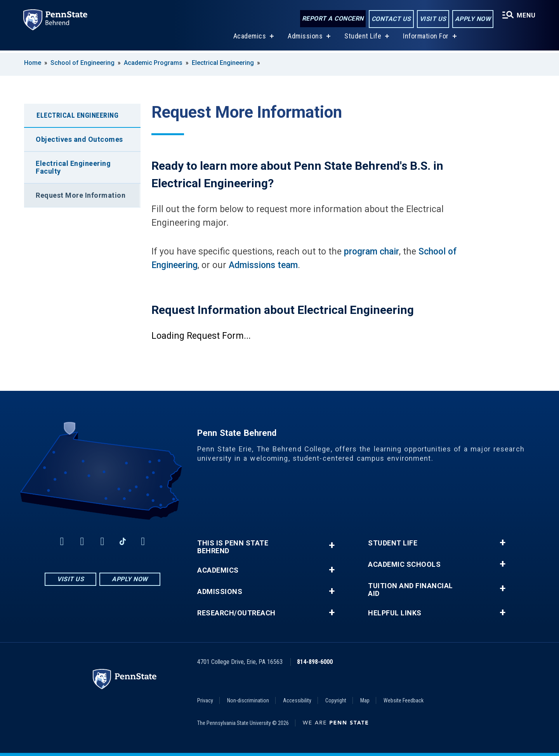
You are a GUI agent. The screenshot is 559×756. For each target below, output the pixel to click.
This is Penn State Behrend (233, 547)
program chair (372, 252)
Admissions (305, 38)
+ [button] (332, 545)
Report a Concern (332, 18)
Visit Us (432, 19)
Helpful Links (395, 613)
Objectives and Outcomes (79, 139)
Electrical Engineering (223, 63)
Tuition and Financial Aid (411, 590)
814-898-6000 (315, 662)
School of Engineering (82, 63)
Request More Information (81, 195)
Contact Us (391, 19)
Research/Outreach (236, 613)
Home (33, 63)
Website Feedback (404, 700)
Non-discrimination (248, 700)
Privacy (205, 700)
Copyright (336, 700)
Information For (425, 38)
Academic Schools (404, 564)
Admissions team (263, 265)
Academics (249, 38)
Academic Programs (153, 63)
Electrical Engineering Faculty (73, 167)
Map (365, 700)
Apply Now (472, 19)
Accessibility (297, 700)
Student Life (362, 38)
